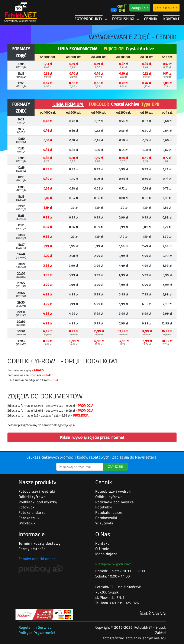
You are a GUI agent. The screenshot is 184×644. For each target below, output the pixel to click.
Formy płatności (33, 549)
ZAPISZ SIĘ (115, 467)
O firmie (102, 549)
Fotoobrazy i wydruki (37, 491)
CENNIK (151, 19)
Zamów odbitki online (37, 559)
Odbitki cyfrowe (32, 497)
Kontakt (102, 543)
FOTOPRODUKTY (89, 19)
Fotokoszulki (30, 518)
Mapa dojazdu (107, 554)
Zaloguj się (140, 8)
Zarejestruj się (166, 8)
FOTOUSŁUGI (123, 19)
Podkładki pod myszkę (38, 502)
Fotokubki (27, 507)
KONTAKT (171, 19)
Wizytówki (28, 523)
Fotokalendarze (32, 512)
